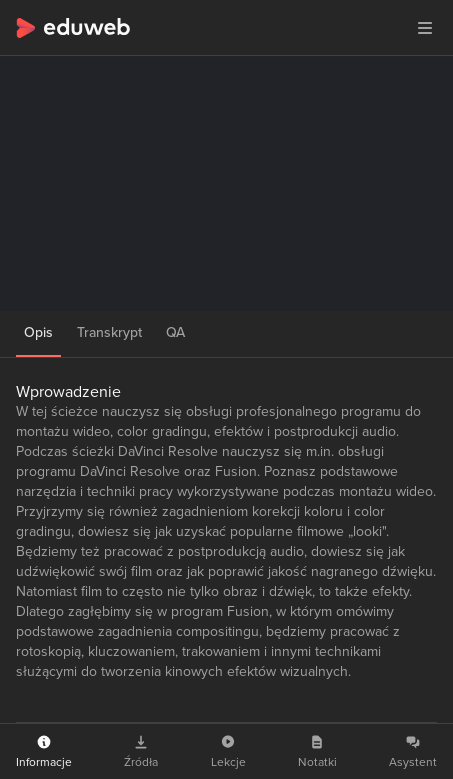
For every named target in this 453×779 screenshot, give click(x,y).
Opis (38, 332)
